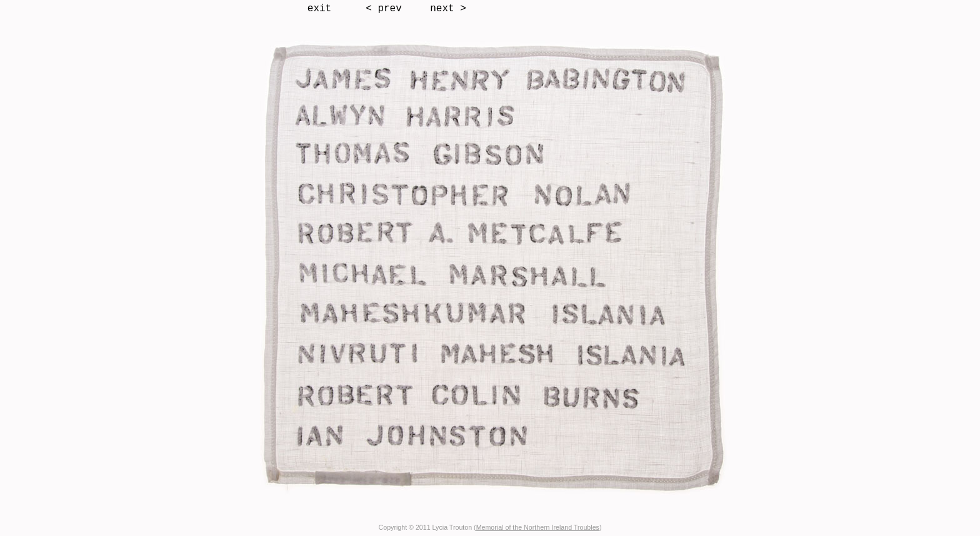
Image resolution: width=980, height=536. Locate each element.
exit (319, 9)
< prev (384, 9)
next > (448, 9)
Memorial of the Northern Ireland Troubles (538, 527)
